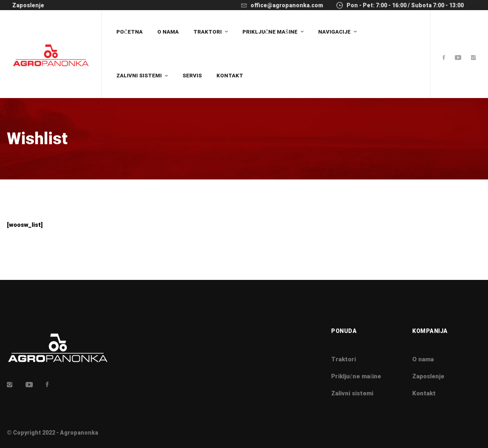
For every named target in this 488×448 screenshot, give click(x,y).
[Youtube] (458, 58)
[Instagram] (473, 58)
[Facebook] (444, 58)
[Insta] (10, 384)
